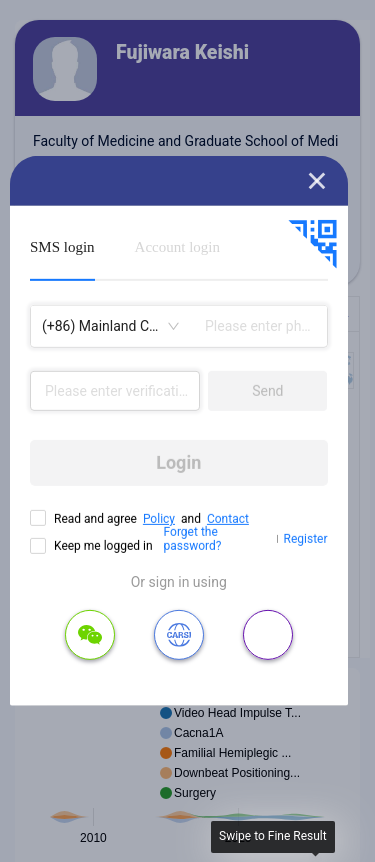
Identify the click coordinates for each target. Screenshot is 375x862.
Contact (228, 519)
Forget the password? (193, 539)
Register (306, 539)
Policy (159, 519)
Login (178, 462)
